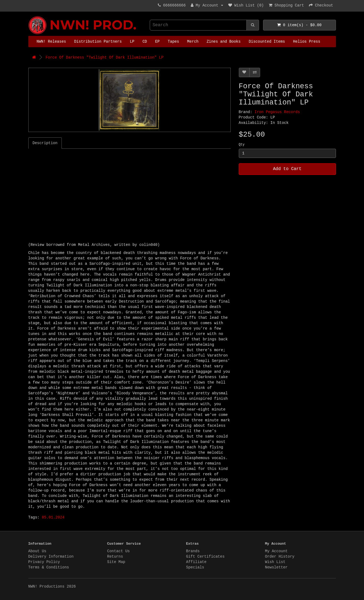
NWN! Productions (30, 16)
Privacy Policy (44, 562)
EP (157, 42)
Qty (242, 145)
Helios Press (307, 42)
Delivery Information (51, 557)
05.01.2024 (53, 517)
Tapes (174, 42)
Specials (195, 567)
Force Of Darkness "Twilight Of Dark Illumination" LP (105, 57)
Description (45, 143)
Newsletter (276, 567)
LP (132, 42)
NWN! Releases (51, 42)
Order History (280, 557)
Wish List (275, 562)
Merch (193, 42)
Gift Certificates (205, 557)
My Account (276, 551)
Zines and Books (224, 42)
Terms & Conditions (49, 567)
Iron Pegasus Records (277, 112)
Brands (193, 551)
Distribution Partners (98, 42)
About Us (37, 551)
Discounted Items (267, 42)
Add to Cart (287, 169)
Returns (115, 557)
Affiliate (196, 562)
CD (145, 42)
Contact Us (118, 551)
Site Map (116, 562)
